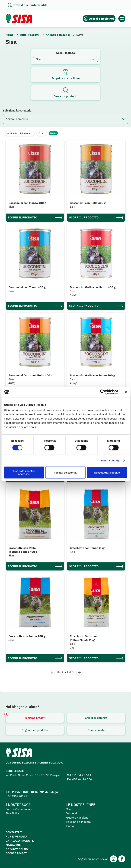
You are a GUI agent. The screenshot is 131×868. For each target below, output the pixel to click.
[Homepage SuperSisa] (19, 754)
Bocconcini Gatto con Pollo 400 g (30, 375)
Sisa (69, 809)
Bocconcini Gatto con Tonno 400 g (92, 375)
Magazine (13, 845)
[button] (79, 673)
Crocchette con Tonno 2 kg (87, 548)
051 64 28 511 (81, 775)
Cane (41, 133)
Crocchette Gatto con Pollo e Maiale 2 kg (84, 638)
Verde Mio (73, 813)
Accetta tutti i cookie (107, 473)
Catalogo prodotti (20, 841)
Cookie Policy (16, 853)
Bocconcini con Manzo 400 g (27, 203)
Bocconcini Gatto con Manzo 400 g (93, 287)
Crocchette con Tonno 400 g (27, 636)
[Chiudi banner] (126, 392)
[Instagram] (113, 859)
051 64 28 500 (82, 779)
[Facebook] (122, 859)
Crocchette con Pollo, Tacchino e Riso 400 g (23, 550)
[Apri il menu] (122, 19)
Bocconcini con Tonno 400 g (27, 287)
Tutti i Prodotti (30, 35)
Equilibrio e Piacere (79, 822)
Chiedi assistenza (96, 718)
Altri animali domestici (20, 133)
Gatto (53, 133)
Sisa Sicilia (12, 813)
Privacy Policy (17, 849)
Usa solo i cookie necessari (24, 472)
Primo (70, 826)
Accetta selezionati (65, 473)
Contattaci (14, 832)
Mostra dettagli (111, 460)
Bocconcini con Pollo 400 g (88, 203)
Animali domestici (58, 35)
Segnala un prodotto (35, 730)
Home (9, 35)
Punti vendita (96, 730)
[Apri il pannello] (28, 5)
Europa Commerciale (19, 809)
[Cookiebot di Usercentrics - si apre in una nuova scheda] (103, 392)
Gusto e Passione (77, 818)
